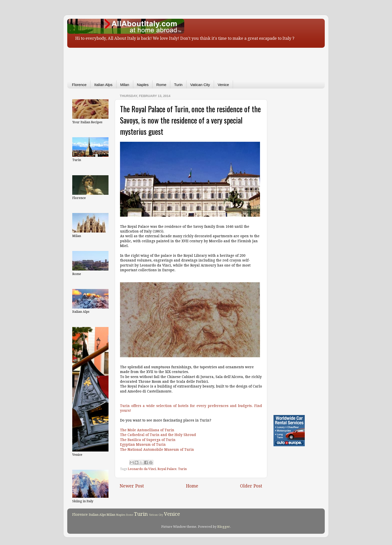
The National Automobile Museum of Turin (157, 449)
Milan (125, 85)
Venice (223, 85)
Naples (143, 85)
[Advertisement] (188, 60)
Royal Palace (167, 469)
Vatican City (200, 85)
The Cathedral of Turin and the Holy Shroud (158, 435)
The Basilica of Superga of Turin (148, 440)
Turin (178, 85)
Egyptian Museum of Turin (143, 444)
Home (192, 486)
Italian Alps (103, 85)
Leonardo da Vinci (142, 469)
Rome (161, 85)
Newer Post (132, 486)
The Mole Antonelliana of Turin (147, 430)
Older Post (251, 486)
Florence (79, 85)
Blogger (224, 527)
